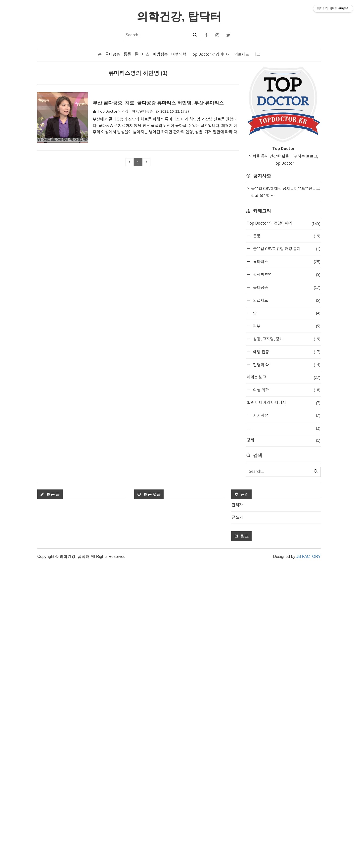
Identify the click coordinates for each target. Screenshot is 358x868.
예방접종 (160, 54)
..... (283, 428)
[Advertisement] (283, 526)
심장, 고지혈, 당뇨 (286, 339)
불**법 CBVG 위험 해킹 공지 (286, 249)
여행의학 (179, 54)
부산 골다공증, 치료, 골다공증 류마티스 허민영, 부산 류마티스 (158, 103)
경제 (283, 440)
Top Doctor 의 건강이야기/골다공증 (125, 112)
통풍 (127, 54)
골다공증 (113, 54)
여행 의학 (286, 390)
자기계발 (286, 415)
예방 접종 (286, 352)
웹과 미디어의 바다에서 (283, 403)
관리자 (237, 809)
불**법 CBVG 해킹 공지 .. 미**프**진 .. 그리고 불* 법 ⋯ (286, 192)
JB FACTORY (309, 860)
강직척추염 (286, 274)
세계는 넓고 (283, 377)
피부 (286, 326)
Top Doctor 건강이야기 (210, 54)
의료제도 (242, 54)
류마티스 (142, 54)
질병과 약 (286, 365)
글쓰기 (237, 821)
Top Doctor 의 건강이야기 (283, 223)
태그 (256, 54)
